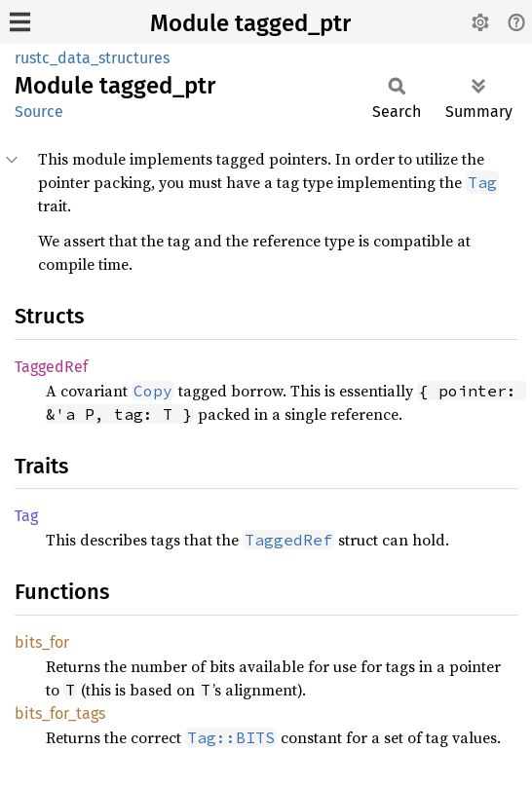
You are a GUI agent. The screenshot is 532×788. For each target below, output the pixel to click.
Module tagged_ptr (250, 23)
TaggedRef (51, 367)
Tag (26, 516)
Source (39, 112)
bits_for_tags (60, 713)
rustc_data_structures (92, 58)
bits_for (42, 642)
